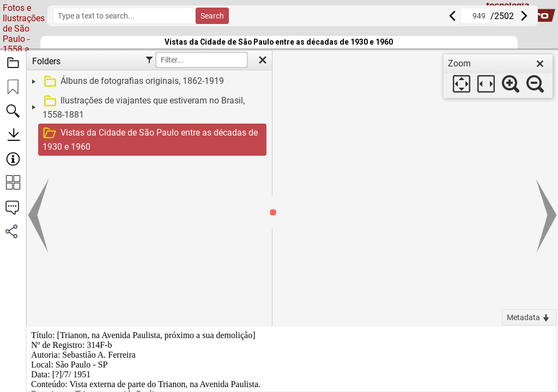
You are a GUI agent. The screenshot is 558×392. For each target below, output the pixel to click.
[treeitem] (148, 82)
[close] (540, 64)
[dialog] (498, 76)
